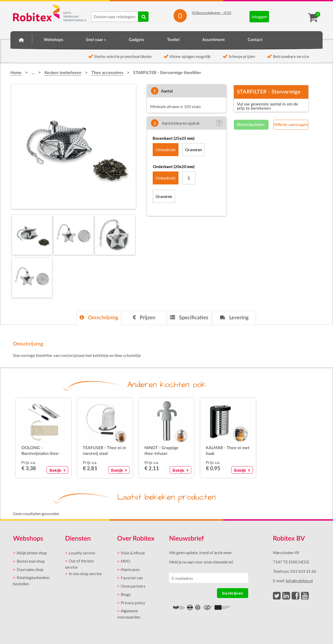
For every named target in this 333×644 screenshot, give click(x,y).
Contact (255, 40)
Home (21, 39)
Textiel (173, 40)
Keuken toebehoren (63, 73)
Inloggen (259, 16)
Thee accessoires (107, 73)
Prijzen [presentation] (144, 318)
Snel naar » (96, 40)
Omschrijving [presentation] (99, 318)
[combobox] (115, 17)
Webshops (53, 40)
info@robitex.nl (299, 581)
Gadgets (136, 40)
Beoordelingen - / (211, 13)
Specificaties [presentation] (189, 318)
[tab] (99, 318)
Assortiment (213, 40)
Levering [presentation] (234, 318)
